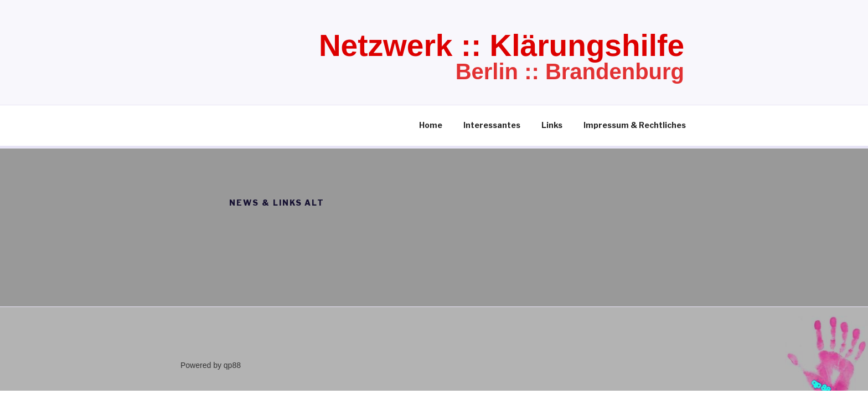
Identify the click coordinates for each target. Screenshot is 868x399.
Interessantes (492, 125)
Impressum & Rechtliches (635, 125)
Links (552, 125)
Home (431, 125)
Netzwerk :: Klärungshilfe (502, 45)
